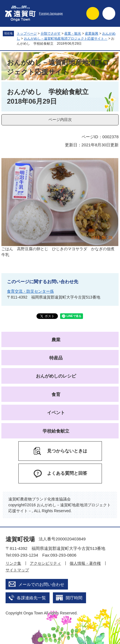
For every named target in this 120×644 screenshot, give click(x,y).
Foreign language (51, 13)
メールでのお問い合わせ (41, 584)
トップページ (27, 34)
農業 (56, 340)
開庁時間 (74, 598)
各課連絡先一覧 (31, 598)
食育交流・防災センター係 (30, 291)
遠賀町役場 (20, 539)
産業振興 (92, 34)
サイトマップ (17, 570)
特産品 (56, 358)
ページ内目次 (60, 120)
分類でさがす (51, 34)
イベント (56, 413)
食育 (56, 394)
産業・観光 (73, 34)
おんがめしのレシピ (56, 376)
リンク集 (13, 563)
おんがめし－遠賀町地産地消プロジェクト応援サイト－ (66, 39)
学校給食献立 (56, 431)
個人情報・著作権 (85, 563)
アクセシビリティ (45, 563)
